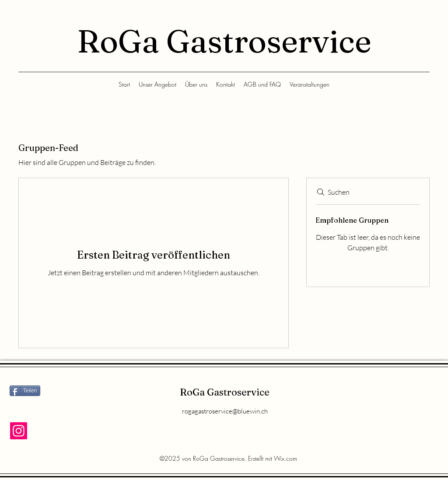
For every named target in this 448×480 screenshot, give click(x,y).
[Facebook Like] (35, 410)
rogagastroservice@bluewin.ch (225, 411)
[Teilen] (25, 391)
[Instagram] (19, 431)
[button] (157, 84)
